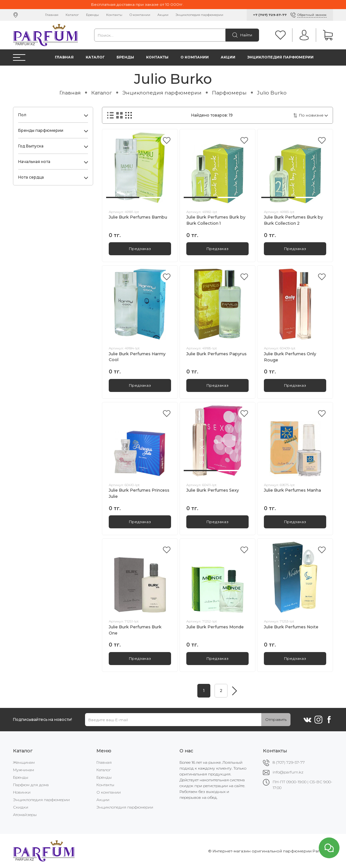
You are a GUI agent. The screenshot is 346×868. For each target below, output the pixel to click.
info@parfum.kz (288, 772)
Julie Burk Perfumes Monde (215, 627)
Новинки (22, 792)
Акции (163, 15)
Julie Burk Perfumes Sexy (213, 490)
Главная (52, 15)
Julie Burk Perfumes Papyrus (216, 354)
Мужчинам (24, 770)
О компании (140, 15)
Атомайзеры (25, 815)
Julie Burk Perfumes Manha (292, 490)
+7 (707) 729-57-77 (270, 15)
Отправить (276, 719)
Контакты (114, 15)
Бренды (93, 15)
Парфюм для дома (31, 785)
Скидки (21, 807)
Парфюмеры (229, 93)
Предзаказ (140, 249)
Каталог (72, 15)
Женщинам (24, 762)
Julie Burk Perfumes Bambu (138, 217)
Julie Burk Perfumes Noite (291, 627)
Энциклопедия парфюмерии (199, 15)
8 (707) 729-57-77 (289, 762)
